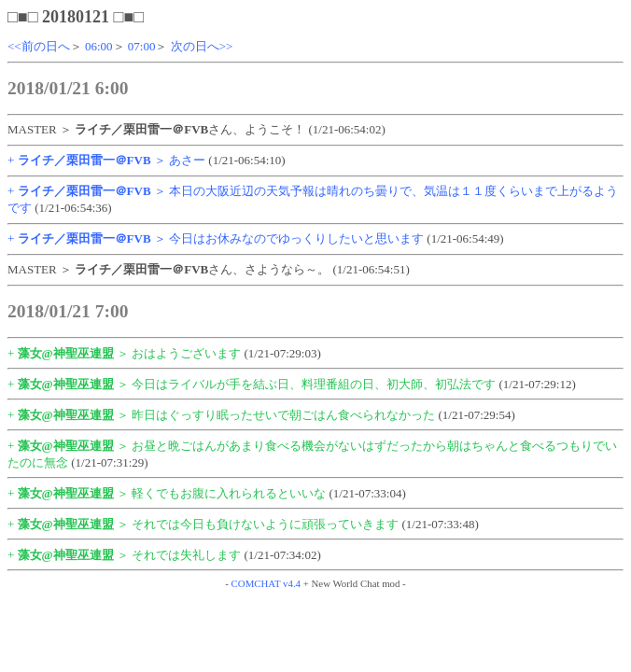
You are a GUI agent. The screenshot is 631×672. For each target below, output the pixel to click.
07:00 (142, 46)
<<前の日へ (39, 46)
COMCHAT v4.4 (266, 583)
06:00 (99, 46)
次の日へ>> (202, 46)
